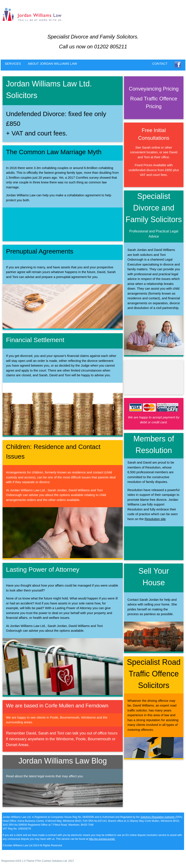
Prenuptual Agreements (40, 251)
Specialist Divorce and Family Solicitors (154, 208)
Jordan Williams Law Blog (63, 761)
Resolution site (155, 519)
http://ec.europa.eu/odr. (102, 839)
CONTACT (160, 64)
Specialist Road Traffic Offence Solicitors (154, 674)
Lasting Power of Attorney (43, 569)
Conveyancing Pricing (154, 89)
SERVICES (13, 64)
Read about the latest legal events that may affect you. (45, 776)
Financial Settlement (35, 340)
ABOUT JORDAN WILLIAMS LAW (52, 64)
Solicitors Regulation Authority (158, 817)
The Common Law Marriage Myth (54, 152)
